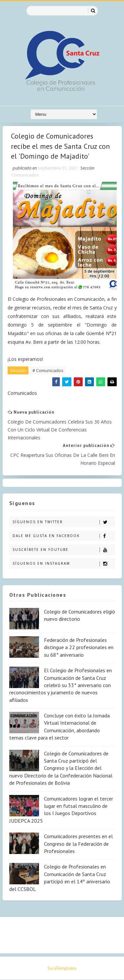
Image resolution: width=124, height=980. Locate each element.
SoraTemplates (62, 968)
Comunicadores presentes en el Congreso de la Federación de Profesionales (78, 844)
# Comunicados (48, 370)
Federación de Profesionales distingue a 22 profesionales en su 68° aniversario (79, 648)
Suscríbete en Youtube (64, 550)
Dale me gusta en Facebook (64, 536)
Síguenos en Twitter (64, 522)
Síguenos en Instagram (64, 564)
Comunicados (25, 175)
